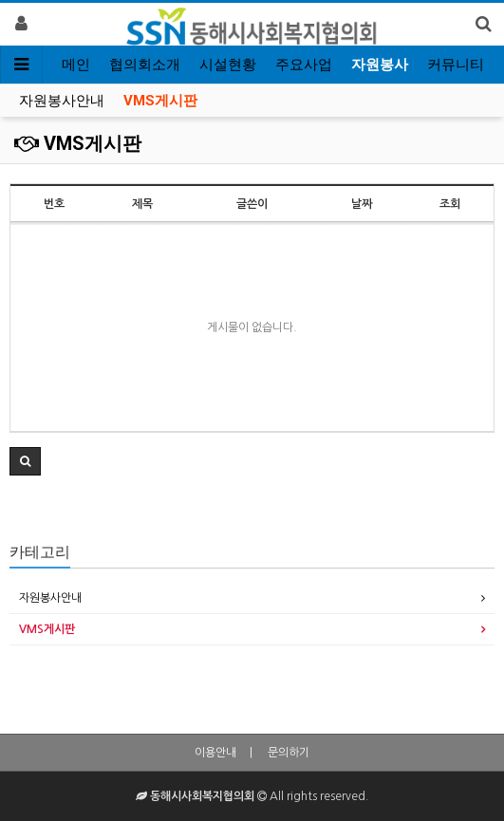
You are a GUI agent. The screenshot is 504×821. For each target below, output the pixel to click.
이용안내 (215, 753)
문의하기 (289, 753)
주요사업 (304, 65)
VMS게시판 (160, 101)
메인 (76, 65)
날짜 (362, 204)
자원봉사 (380, 65)
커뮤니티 (456, 65)
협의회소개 (145, 65)
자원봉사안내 (62, 101)
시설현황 (228, 65)
